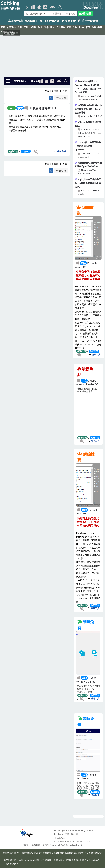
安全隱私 (61, 27)
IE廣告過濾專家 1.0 (43, 108)
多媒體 (33, 27)
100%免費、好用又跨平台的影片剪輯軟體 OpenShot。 (88, 146)
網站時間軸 (91, 8)
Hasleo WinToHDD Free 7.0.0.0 (86, 681)
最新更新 (69, 21)
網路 (69, 27)
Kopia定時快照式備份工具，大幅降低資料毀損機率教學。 (88, 183)
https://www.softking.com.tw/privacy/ (72, 841)
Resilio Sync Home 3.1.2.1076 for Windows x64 (86, 780)
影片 (40, 27)
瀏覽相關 (20, 81)
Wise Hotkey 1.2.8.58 (92, 116)
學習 (100, 27)
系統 (3, 27)
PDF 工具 (95, 441)
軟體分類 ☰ (11, 33)
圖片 (52, 27)
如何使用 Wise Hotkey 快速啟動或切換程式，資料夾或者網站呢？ (88, 109)
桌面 (87, 27)
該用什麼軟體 (88, 21)
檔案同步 (95, 795)
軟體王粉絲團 (71, 834)
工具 (26, 27)
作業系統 (11, 27)
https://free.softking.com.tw (79, 830)
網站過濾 (62, 151)
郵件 (81, 27)
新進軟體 (52, 21)
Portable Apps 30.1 (86, 265)
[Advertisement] (52, 55)
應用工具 (96, 354)
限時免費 (16, 21)
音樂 (46, 27)
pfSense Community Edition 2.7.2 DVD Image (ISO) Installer (90, 133)
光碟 (20, 27)
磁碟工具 (95, 698)
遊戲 (94, 27)
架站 (75, 27)
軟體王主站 (34, 21)
